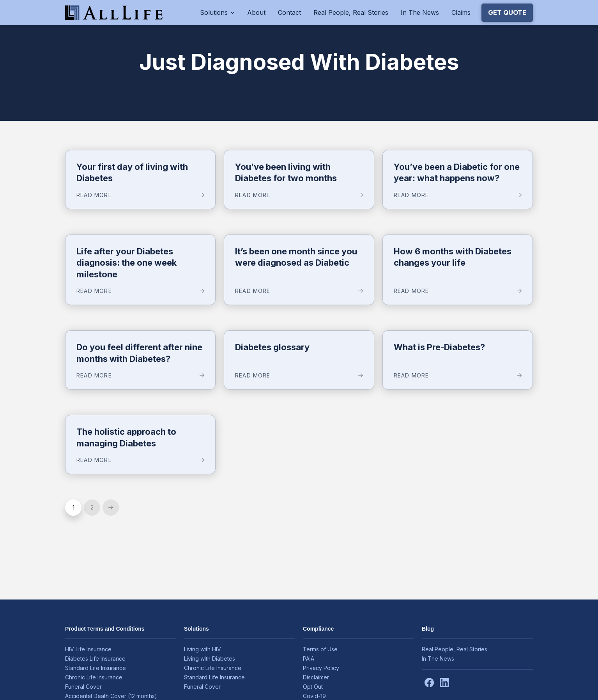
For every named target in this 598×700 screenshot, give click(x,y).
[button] (507, 12)
